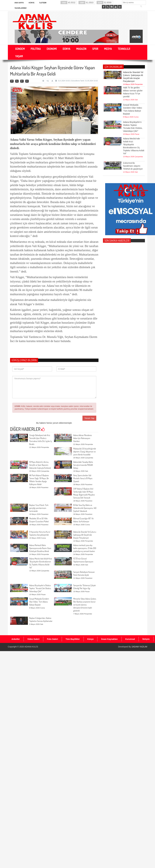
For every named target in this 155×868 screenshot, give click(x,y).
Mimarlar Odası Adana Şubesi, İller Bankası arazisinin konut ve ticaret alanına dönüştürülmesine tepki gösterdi (85, 605)
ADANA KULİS (31, 647)
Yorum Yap (89, 418)
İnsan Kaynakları (109, 639)
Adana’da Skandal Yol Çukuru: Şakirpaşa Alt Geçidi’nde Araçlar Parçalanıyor (85, 535)
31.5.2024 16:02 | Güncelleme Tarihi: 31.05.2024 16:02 (77, 81)
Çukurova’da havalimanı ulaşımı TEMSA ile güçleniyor (133, 161)
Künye (32, 3)
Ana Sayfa (19, 3)
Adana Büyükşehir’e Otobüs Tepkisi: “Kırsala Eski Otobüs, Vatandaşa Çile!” (40, 588)
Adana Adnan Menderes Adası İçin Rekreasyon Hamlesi (83, 438)
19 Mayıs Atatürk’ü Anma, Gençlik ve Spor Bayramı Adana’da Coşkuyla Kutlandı (40, 465)
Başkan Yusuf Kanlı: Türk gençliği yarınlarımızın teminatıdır (39, 508)
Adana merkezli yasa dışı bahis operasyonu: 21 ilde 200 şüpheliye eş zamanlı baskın (85, 548)
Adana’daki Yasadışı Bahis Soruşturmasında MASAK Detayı (83, 465)
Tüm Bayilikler (73, 639)
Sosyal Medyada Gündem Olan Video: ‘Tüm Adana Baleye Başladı (39, 602)
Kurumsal (130, 639)
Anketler (16, 639)
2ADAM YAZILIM (139, 647)
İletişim (43, 3)
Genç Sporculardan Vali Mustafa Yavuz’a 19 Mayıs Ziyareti (83, 478)
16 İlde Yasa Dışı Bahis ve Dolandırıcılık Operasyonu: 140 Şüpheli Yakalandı (85, 508)
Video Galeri (33, 639)
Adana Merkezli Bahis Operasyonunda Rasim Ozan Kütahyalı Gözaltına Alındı (40, 548)
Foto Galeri (53, 639)
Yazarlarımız (21, 8)
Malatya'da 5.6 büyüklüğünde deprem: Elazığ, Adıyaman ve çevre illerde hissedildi (85, 452)
